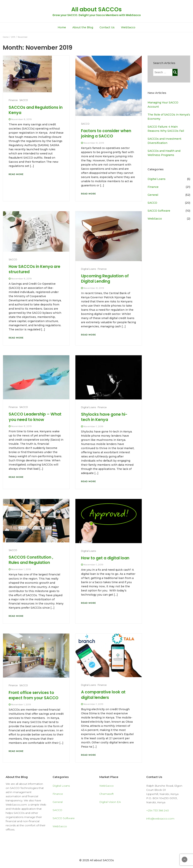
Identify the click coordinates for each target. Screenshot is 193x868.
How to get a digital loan (105, 558)
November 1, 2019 (93, 426)
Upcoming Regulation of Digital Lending (105, 279)
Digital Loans (88, 269)
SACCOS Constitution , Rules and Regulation (31, 560)
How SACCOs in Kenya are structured (34, 269)
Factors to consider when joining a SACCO (106, 133)
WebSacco (128, 27)
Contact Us (107, 27)
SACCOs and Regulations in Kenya (36, 110)
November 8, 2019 (21, 119)
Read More (16, 174)
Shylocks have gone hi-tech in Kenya (104, 417)
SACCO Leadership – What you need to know (35, 417)
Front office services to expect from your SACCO (34, 695)
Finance (13, 100)
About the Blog (83, 27)
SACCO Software (159, 211)
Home (62, 27)
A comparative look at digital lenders (103, 695)
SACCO (24, 100)
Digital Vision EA (110, 802)
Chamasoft (106, 794)
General (153, 195)
